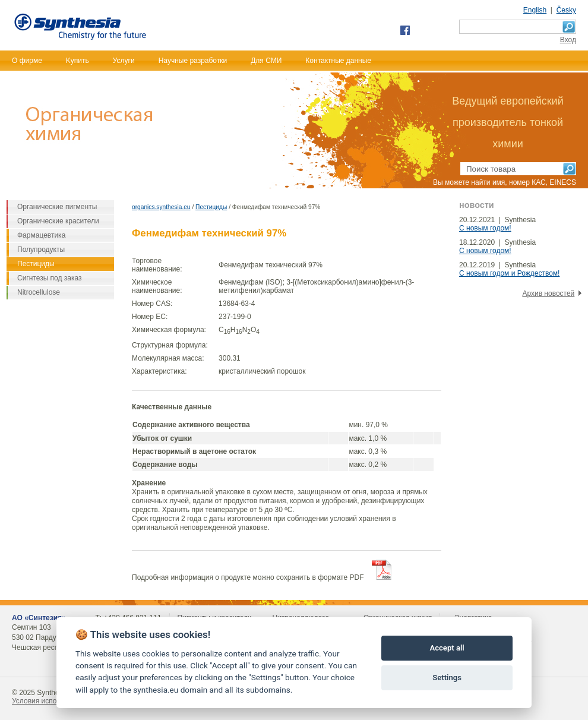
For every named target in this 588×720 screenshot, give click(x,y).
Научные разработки (193, 61)
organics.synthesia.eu (161, 207)
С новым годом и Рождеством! (509, 273)
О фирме (27, 61)
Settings (447, 678)
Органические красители (58, 221)
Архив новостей (548, 293)
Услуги (124, 61)
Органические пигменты (57, 207)
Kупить (78, 61)
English (535, 10)
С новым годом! (485, 228)
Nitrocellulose (39, 292)
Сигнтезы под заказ (50, 278)
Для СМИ (266, 61)
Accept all (447, 648)
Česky (566, 10)
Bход (568, 40)
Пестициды (211, 207)
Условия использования (51, 701)
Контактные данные (338, 61)
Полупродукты (41, 250)
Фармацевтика (41, 235)
